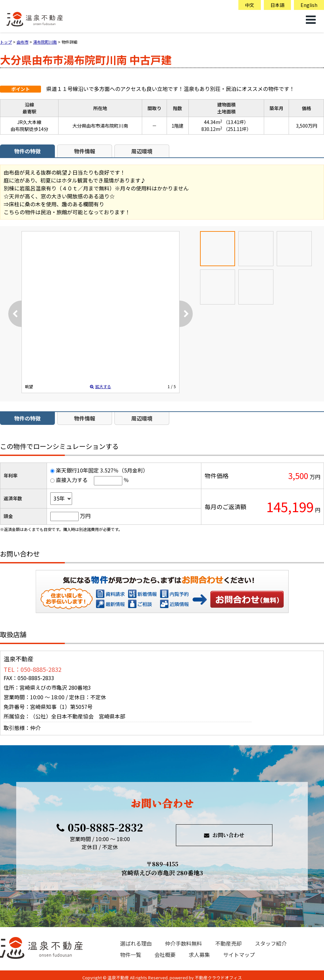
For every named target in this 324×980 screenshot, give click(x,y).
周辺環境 (142, 151)
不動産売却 (228, 943)
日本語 (277, 5)
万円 (85, 516)
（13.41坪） (236, 122)
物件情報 (85, 151)
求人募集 (199, 955)
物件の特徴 (27, 151)
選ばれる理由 (136, 943)
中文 (250, 5)
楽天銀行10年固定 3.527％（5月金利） (102, 470)
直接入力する (72, 480)
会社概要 (165, 955)
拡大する (101, 386)
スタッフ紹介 (271, 943)
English (309, 5)
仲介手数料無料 (183, 943)
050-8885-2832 (100, 827)
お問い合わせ (247, 599)
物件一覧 (131, 955)
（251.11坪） (237, 129)
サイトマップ (239, 955)
